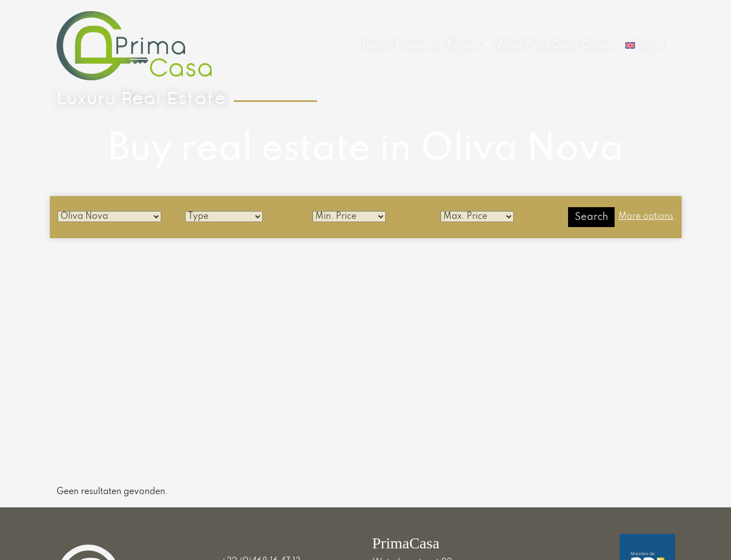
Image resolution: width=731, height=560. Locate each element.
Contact (598, 45)
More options (646, 217)
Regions (465, 45)
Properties (417, 45)
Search (591, 217)
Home (375, 45)
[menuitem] (375, 46)
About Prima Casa (535, 45)
